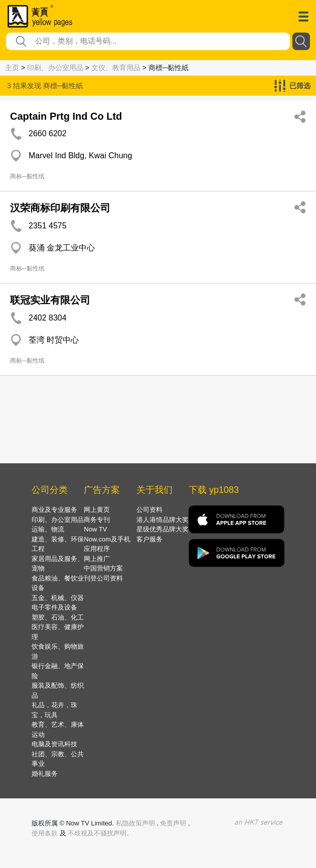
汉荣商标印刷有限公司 (60, 208)
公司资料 (149, 510)
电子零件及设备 (54, 607)
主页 (12, 68)
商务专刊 (97, 520)
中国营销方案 (103, 568)
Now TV (95, 529)
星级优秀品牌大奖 (163, 529)
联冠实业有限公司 (50, 300)
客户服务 (149, 539)
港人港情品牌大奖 (163, 520)
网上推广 (97, 559)
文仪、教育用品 (116, 68)
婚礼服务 (45, 774)
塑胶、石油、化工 (58, 617)
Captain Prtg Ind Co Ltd (66, 116)
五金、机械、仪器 (58, 598)
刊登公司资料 (103, 578)
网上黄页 (97, 510)
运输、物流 (48, 529)
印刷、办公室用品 (55, 68)
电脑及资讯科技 (54, 744)
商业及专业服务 (54, 510)
